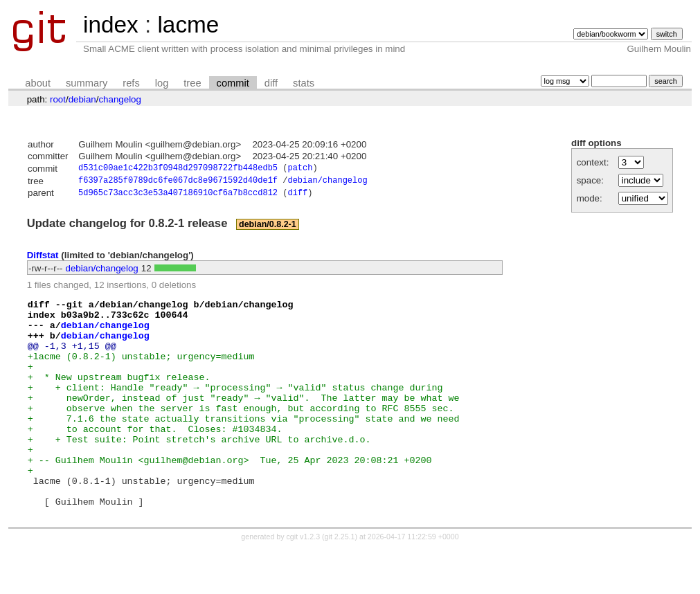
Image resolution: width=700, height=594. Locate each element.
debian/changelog (327, 182)
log (162, 83)
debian (82, 99)
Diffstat (43, 259)
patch (300, 169)
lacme (188, 25)
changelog (120, 99)
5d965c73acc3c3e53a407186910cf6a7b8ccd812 (178, 196)
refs (131, 83)
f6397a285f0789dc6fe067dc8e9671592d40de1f (178, 182)
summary (87, 83)
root (58, 99)
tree (192, 83)
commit (233, 83)
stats (304, 83)
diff (271, 83)
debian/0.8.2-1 (268, 228)
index (111, 25)
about (38, 83)
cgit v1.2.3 (304, 582)
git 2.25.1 (340, 582)
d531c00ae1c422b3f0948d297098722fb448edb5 (178, 169)
